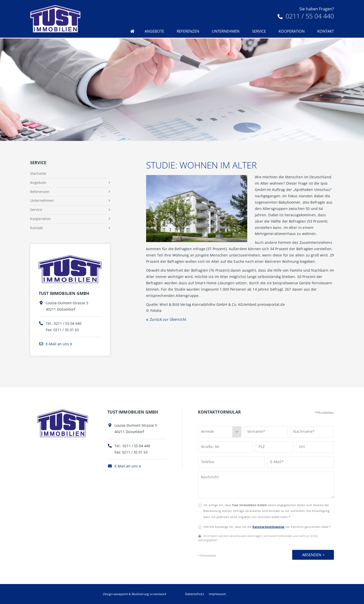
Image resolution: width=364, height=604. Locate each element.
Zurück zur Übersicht (168, 319)
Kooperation (292, 31)
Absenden (312, 555)
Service (259, 31)
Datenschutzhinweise (269, 527)
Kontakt (326, 31)
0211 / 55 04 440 (306, 16)
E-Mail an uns (54, 344)
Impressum (217, 594)
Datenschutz (195, 594)
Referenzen (188, 31)
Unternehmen (226, 31)
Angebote (154, 31)
